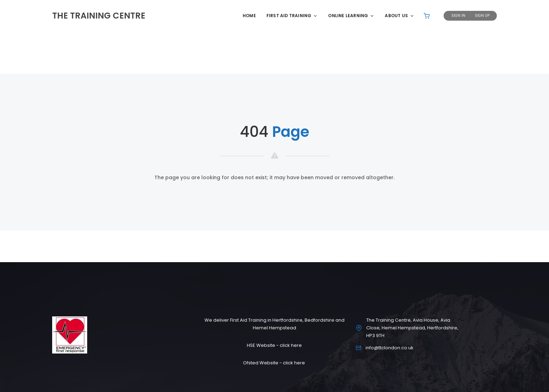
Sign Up (482, 16)
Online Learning (351, 16)
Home (249, 16)
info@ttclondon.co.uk (390, 348)
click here (291, 345)
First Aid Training (292, 16)
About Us (399, 16)
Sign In (458, 16)
